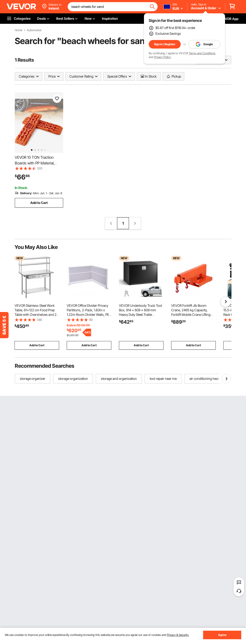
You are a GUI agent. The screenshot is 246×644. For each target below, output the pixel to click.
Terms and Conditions (202, 53)
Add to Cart (39, 203)
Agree (222, 635)
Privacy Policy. (163, 57)
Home (18, 30)
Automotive (34, 30)
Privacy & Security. (178, 635)
